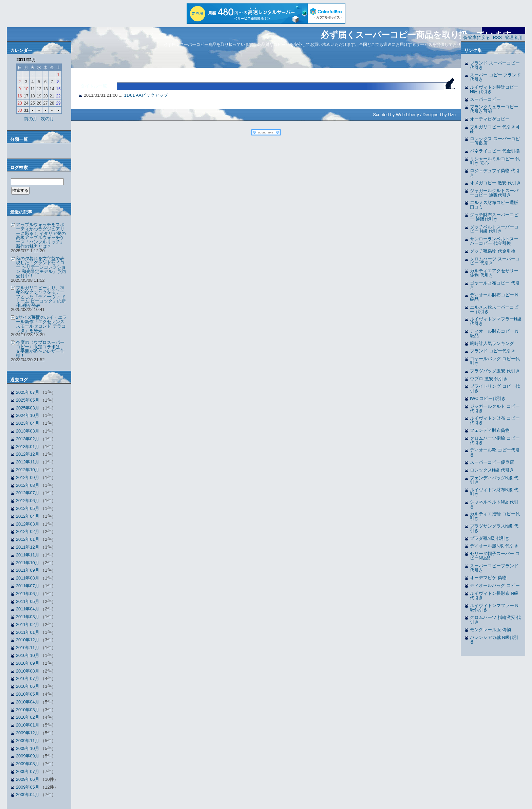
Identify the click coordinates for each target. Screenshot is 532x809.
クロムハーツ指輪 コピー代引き (495, 440)
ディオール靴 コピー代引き (495, 452)
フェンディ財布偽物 (490, 430)
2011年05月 (28, 601)
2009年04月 (28, 795)
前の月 (31, 119)
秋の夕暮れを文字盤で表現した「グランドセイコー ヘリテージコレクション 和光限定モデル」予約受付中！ (41, 267)
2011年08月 (28, 578)
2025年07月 (28, 392)
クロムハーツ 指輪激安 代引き (495, 620)
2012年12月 (28, 454)
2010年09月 (28, 663)
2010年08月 (28, 671)
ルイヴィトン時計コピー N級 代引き (494, 89)
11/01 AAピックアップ (146, 95)
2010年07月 (28, 678)
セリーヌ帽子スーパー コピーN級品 (495, 556)
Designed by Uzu (439, 115)
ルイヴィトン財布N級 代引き (494, 492)
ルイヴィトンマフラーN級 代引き (496, 321)
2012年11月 (28, 462)
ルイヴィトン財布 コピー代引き (495, 420)
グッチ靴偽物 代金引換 (493, 251)
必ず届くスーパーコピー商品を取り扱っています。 (420, 35)
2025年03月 (28, 408)
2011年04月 (28, 609)
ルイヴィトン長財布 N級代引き (494, 595)
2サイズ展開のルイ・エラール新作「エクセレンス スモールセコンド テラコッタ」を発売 (41, 324)
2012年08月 (28, 485)
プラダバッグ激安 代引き (495, 371)
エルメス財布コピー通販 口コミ (494, 205)
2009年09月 (28, 756)
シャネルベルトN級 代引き (494, 504)
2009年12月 (28, 733)
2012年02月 (28, 531)
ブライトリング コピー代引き (495, 388)
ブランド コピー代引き (493, 351)
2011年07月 (28, 586)
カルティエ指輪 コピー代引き (495, 516)
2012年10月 (28, 470)
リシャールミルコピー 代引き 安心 (495, 161)
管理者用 (514, 38)
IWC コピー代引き (488, 398)
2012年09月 (28, 477)
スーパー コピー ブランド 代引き (495, 77)
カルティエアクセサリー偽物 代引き (494, 273)
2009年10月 (28, 748)
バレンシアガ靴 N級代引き (494, 640)
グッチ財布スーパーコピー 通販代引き (494, 217)
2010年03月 (28, 710)
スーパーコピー (485, 99)
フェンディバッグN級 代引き (494, 480)
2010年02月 (28, 717)
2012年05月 (28, 508)
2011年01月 (28, 632)
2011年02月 (28, 624)
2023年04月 (28, 423)
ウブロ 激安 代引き (489, 379)
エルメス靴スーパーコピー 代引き (494, 309)
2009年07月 (28, 771)
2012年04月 (28, 516)
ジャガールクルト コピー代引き (495, 408)
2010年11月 (28, 648)
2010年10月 (28, 655)
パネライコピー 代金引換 (495, 151)
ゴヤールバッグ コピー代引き (495, 361)
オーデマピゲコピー (490, 119)
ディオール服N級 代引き (494, 546)
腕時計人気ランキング (492, 343)
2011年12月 (28, 547)
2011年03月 (28, 617)
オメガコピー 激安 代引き (495, 183)
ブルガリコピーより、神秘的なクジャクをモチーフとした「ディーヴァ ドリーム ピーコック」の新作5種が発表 (41, 296)
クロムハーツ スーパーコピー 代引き (495, 261)
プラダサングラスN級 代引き (494, 528)
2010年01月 (28, 725)
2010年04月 (28, 702)
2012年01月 (28, 539)
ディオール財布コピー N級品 (494, 297)
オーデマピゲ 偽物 (488, 578)
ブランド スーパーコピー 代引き (495, 65)
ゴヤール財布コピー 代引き (495, 285)
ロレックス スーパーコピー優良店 (495, 141)
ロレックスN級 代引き (492, 470)
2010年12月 (28, 640)
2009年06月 (28, 779)
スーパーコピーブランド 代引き (494, 568)
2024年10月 (28, 415)
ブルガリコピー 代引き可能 (495, 129)
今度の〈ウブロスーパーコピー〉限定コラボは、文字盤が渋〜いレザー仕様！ (40, 349)
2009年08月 (28, 764)
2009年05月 (28, 787)
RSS (497, 38)
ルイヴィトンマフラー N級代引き (494, 608)
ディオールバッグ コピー (495, 585)
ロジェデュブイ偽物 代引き (495, 173)
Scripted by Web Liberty (396, 115)
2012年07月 (28, 493)
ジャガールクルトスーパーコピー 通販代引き (494, 193)
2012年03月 (28, 524)
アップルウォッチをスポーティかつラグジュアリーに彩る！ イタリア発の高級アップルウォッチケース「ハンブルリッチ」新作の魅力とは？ (41, 235)
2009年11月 (28, 741)
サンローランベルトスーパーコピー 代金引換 (494, 241)
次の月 (47, 119)
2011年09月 (28, 570)
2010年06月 (28, 686)
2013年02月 (28, 439)
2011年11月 (28, 555)
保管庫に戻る (477, 38)
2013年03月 (28, 431)
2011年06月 (28, 594)
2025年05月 (28, 400)
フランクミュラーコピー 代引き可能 (494, 109)
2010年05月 (28, 694)
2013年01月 (28, 447)
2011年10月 (28, 563)
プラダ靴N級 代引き (490, 538)
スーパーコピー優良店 (492, 462)
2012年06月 (28, 501)
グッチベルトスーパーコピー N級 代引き (494, 229)
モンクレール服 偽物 (490, 630)
